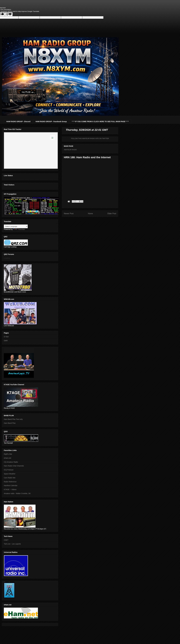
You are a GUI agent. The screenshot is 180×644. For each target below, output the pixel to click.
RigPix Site (8, 454)
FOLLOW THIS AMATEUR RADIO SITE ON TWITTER (90, 138)
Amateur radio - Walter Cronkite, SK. (17, 493)
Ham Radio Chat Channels (14, 466)
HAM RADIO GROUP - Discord (18, 122)
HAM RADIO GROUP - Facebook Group (51, 122)
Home (90, 214)
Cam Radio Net (10, 478)
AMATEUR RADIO (70, 150)
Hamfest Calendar (11, 486)
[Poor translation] (9, 14)
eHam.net (7, 458)
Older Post (112, 214)
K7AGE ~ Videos (10, 489)
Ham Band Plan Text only (13, 419)
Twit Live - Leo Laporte (12, 544)
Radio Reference (10, 482)
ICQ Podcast (9, 470)
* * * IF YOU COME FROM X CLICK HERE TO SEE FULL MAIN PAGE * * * (100, 122)
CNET (6, 540)
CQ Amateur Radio (11, 462)
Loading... (8, 258)
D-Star (6, 337)
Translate (19, 229)
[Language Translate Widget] (16, 226)
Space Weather (10, 474)
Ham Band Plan (10, 423)
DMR (6, 341)
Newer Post (69, 214)
